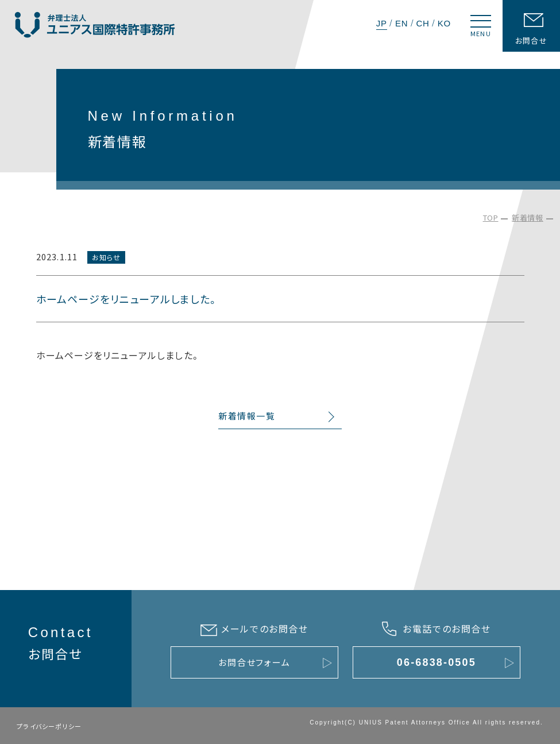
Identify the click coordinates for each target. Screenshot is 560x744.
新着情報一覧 (247, 417)
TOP (491, 217)
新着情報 (528, 217)
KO (444, 23)
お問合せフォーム (254, 662)
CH (422, 23)
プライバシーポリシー (49, 726)
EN (401, 23)
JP (382, 23)
